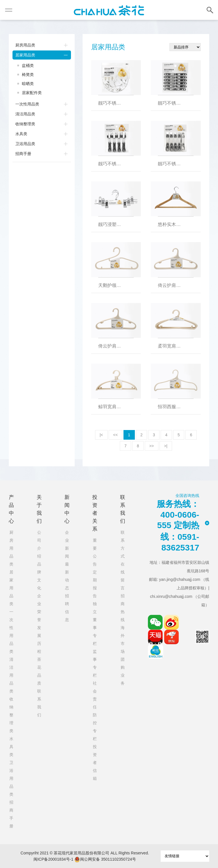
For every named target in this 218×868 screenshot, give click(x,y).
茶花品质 (39, 671)
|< (101, 435)
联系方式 (123, 544)
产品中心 (11, 509)
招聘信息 (67, 608)
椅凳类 (28, 75)
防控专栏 (95, 727)
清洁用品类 (25, 114)
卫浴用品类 (25, 144)
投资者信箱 (95, 763)
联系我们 (39, 703)
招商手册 (23, 154)
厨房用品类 (25, 45)
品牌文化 (39, 576)
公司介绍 (39, 544)
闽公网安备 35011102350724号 (105, 859)
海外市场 (123, 640)
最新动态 (67, 576)
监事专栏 (95, 663)
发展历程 (39, 640)
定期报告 (95, 584)
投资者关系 (95, 513)
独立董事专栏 (95, 624)
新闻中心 (67, 509)
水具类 (21, 134)
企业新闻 (67, 544)
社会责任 (95, 695)
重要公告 (95, 552)
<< (116, 435)
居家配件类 (32, 93)
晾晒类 (28, 84)
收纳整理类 (25, 124)
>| (166, 446)
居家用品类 (25, 55)
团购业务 (123, 671)
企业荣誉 (39, 608)
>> (152, 446)
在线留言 (123, 576)
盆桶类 (28, 65)
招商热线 (123, 608)
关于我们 (39, 509)
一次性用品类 (27, 104)
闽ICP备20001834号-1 (53, 859)
